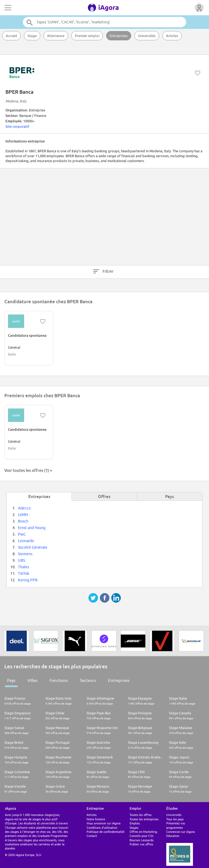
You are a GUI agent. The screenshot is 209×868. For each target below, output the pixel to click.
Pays (11, 680)
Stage (32, 36)
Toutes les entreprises (144, 819)
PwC (22, 534)
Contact (92, 836)
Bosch (23, 521)
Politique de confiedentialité (105, 832)
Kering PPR (28, 580)
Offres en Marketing (143, 832)
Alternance (56, 36)
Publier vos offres (141, 844)
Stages (134, 828)
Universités (147, 36)
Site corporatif (17, 126)
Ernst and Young (32, 528)
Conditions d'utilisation (102, 828)
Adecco (24, 508)
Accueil (11, 36)
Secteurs (88, 680)
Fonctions (59, 680)
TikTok (24, 573)
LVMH (23, 515)
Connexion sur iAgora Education (181, 834)
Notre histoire (96, 819)
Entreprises (119, 36)
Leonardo (26, 541)
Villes (33, 680)
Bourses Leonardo (142, 840)
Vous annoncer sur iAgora (104, 823)
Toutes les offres (141, 815)
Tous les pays (175, 819)
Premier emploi (87, 36)
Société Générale (33, 547)
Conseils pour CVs (142, 836)
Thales (24, 567)
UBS (21, 560)
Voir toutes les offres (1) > (28, 470)
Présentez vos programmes (176, 825)
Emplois (135, 823)
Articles (172, 36)
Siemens (25, 554)
